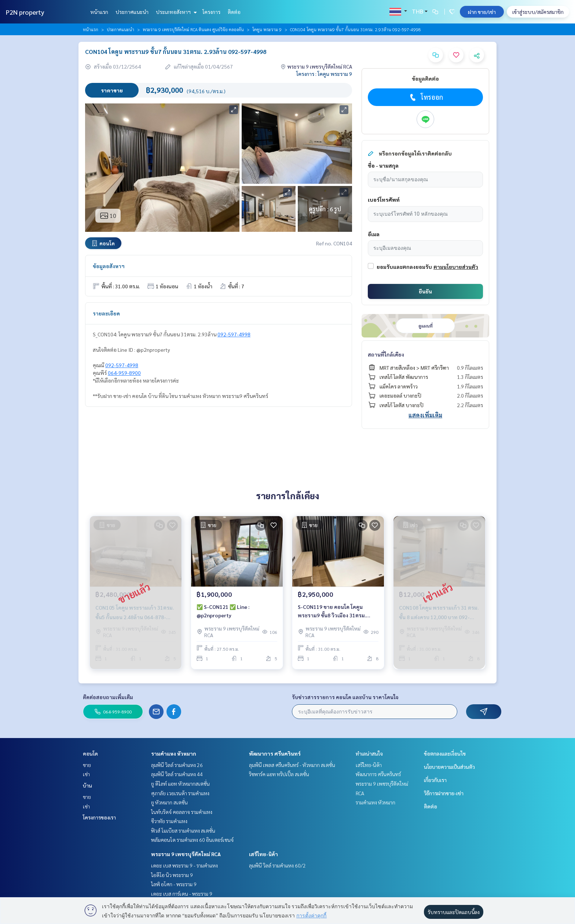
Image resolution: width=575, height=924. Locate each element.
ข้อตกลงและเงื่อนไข (445, 753)
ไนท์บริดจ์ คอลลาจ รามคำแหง (182, 812)
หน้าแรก (99, 12)
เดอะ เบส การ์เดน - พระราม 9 (182, 894)
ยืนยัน (425, 291)
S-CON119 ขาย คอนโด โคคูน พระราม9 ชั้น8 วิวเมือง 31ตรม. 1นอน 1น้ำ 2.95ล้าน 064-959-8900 (337, 612)
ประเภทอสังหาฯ (175, 12)
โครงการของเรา (99, 817)
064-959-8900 (124, 373)
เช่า (86, 774)
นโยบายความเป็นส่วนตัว (449, 767)
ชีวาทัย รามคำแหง (169, 821)
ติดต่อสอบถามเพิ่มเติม (108, 697)
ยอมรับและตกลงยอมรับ (404, 267)
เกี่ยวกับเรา (435, 780)
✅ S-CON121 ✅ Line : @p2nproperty (223, 611)
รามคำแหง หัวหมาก (174, 753)
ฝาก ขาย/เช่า (482, 12)
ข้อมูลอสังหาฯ (109, 266)
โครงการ (211, 12)
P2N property (25, 12)
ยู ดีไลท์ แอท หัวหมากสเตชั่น (180, 784)
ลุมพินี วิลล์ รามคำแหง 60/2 (277, 865)
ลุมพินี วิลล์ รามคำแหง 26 (177, 765)
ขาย (87, 765)
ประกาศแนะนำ (132, 12)
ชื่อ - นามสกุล (383, 165)
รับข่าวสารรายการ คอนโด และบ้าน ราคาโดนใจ (345, 697)
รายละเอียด (106, 313)
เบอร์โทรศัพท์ (384, 200)
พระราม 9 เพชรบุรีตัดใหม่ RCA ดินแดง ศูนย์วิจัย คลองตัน (193, 29)
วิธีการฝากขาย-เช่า (444, 793)
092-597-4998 (234, 334)
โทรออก (426, 97)
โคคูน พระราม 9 (267, 29)
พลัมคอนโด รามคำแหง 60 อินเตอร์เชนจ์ (192, 840)
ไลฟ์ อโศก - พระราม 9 (174, 884)
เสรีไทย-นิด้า (263, 854)
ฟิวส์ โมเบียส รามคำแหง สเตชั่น (183, 830)
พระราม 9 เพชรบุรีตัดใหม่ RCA (186, 854)
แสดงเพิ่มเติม (425, 415)
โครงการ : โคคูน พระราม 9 (324, 74)
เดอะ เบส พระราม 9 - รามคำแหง (184, 865)
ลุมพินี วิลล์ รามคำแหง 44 (177, 774)
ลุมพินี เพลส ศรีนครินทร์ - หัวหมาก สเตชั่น (292, 765)
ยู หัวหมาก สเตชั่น (169, 802)
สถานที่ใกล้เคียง (386, 354)
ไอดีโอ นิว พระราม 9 (172, 875)
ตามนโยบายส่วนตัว (456, 267)
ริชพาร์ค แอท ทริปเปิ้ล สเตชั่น (279, 774)
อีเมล (374, 234)
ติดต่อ (234, 12)
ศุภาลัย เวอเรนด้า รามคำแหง (180, 793)
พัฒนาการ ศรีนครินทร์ (275, 753)
